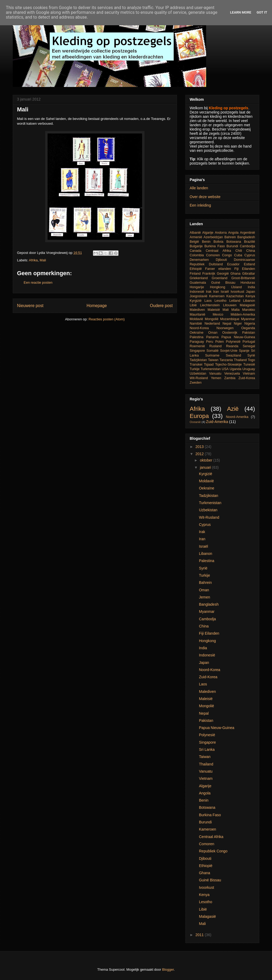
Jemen (205, 597)
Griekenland (199, 278)
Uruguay (249, 369)
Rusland (215, 346)
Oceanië (195, 422)
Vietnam (249, 374)
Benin (206, 242)
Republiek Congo (213, 851)
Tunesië (249, 365)
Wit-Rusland (199, 378)
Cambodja (247, 246)
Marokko (249, 310)
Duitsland (216, 264)
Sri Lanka (207, 749)
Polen (219, 342)
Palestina (197, 337)
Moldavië (196, 319)
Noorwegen (225, 328)
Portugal (249, 342)
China (251, 251)
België (194, 242)
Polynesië (233, 342)
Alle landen (199, 188)
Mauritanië (197, 315)
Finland (195, 274)
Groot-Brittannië (243, 278)
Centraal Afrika (218, 251)
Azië (233, 409)
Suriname (212, 355)
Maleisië (214, 310)
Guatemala (198, 283)
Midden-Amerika (243, 315)
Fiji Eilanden (245, 269)
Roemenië (197, 346)
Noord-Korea (199, 328)
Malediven (197, 310)
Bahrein (230, 237)
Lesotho (221, 301)
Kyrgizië (196, 301)
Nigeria (250, 324)
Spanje (244, 351)
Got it (262, 12)
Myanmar (248, 319)
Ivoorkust (237, 292)
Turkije (195, 369)
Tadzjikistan (198, 360)
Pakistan (249, 333)
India (251, 287)
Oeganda (248, 328)
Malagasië (247, 305)
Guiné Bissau (223, 283)
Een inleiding (200, 205)
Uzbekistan (198, 374)
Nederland (212, 324)
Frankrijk (209, 274)
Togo (251, 360)
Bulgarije (196, 246)
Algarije (208, 233)
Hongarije (197, 287)
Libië (193, 305)
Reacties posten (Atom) (107, 319)
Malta (235, 310)
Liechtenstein (210, 305)
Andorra (221, 233)
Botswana (234, 242)
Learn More (241, 12)
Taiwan (213, 360)
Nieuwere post (30, 306)
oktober (207, 460)
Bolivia (218, 242)
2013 (200, 447)
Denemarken (199, 260)
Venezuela (232, 374)
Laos (208, 301)
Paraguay (197, 342)
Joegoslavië (199, 296)
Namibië (196, 324)
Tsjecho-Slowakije (228, 365)
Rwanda (232, 346)
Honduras (248, 283)
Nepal (227, 324)
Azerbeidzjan (213, 237)
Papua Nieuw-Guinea (238, 337)
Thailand (240, 360)
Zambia (230, 378)
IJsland (236, 287)
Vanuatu (215, 374)
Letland (235, 301)
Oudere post (161, 306)
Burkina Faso (214, 246)
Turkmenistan (211, 369)
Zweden (196, 383)
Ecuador (233, 264)
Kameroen (217, 296)
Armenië (196, 237)
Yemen (216, 378)
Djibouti (221, 260)
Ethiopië (196, 269)
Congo (227, 255)
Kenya (250, 296)
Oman (213, 333)
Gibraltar (249, 274)
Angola (233, 233)
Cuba (238, 255)
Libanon (249, 301)
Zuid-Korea (247, 378)
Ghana (236, 274)
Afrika (33, 260)
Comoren (213, 255)
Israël (225, 292)
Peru (210, 342)
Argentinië (247, 233)
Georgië (223, 274)
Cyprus (250, 255)
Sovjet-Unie (229, 351)
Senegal (249, 346)
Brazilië (250, 242)
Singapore (197, 351)
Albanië (195, 233)
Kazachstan (235, 296)
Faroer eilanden (218, 269)
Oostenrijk (230, 333)
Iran (216, 292)
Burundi (232, 246)
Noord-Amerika (237, 417)
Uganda (236, 369)
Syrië (251, 355)
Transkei (196, 365)
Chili (239, 251)
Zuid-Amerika (217, 422)
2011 (200, 935)
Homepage (97, 306)
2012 (200, 454)
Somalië (212, 351)
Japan (250, 292)
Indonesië (197, 292)
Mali (43, 260)
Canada (195, 251)
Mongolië (212, 319)
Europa (199, 416)
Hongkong (217, 287)
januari (206, 467)
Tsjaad (209, 365)
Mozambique (230, 319)
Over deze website (205, 197)
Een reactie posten (38, 282)
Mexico (218, 315)
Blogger (168, 969)
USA (225, 369)
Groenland (220, 278)
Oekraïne (197, 333)
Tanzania (226, 360)
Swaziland (233, 355)
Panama (212, 337)
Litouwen (230, 305)
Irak (209, 292)
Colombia (197, 255)
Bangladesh (246, 237)
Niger (238, 324)
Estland (249, 264)
